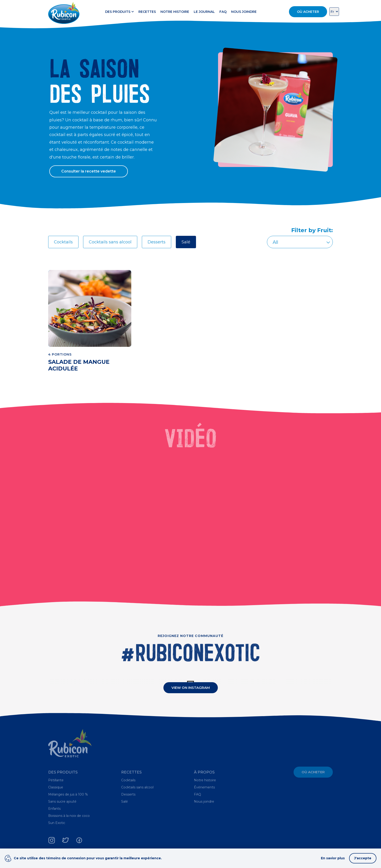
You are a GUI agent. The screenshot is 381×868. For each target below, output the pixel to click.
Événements (204, 787)
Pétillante (56, 780)
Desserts (128, 794)
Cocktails (128, 780)
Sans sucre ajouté (62, 801)
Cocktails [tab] (63, 242)
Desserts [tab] (157, 242)
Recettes (147, 12)
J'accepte (363, 858)
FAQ (223, 12)
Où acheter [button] (308, 12)
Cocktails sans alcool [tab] (110, 242)
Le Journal (204, 12)
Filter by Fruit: (312, 230)
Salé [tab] (186, 242)
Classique (56, 787)
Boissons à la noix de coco (69, 816)
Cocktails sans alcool (137, 787)
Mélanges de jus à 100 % (68, 794)
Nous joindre (244, 12)
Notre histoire (175, 12)
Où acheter (313, 772)
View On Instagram (191, 688)
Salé (125, 801)
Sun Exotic (57, 823)
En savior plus (333, 858)
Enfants (54, 809)
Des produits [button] (119, 12)
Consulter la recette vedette (89, 171)
